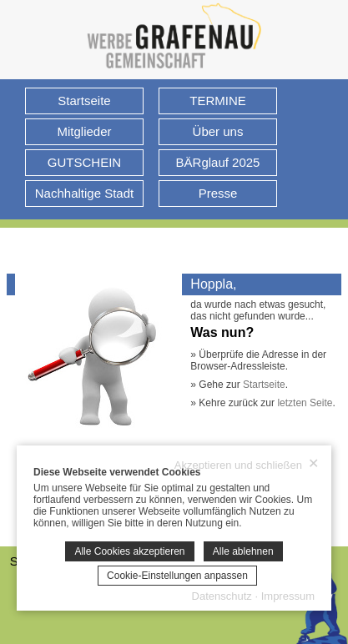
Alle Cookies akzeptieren (129, 551)
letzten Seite (305, 403)
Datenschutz (222, 596)
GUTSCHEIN (84, 162)
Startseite (84, 101)
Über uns (218, 131)
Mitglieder (84, 131)
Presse (218, 193)
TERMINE (218, 101)
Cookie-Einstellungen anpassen (177, 576)
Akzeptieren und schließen (247, 465)
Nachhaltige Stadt (84, 193)
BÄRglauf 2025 (218, 162)
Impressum (288, 596)
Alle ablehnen (243, 551)
